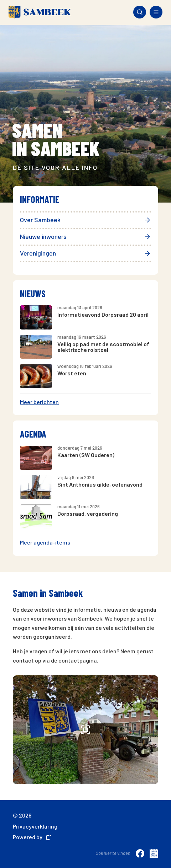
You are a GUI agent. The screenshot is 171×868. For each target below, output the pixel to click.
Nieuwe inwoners (85, 236)
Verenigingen (85, 253)
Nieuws (33, 293)
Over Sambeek (85, 220)
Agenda (33, 434)
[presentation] (16, 109)
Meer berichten (39, 402)
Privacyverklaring (35, 826)
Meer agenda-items (45, 542)
